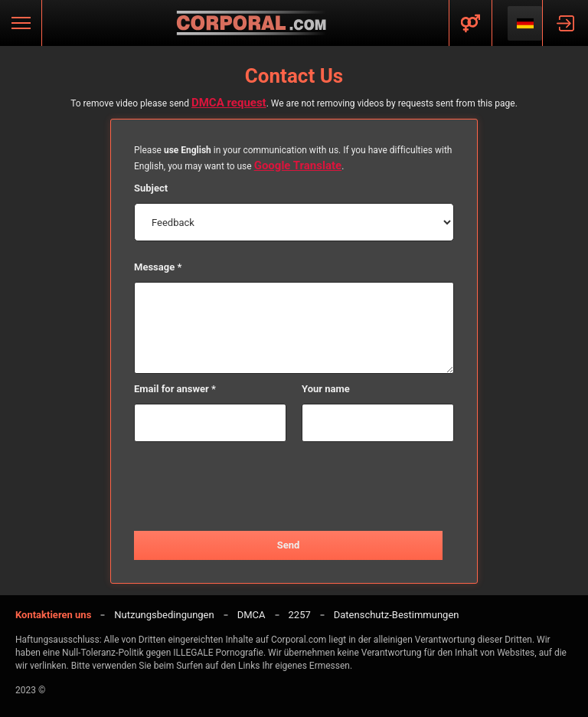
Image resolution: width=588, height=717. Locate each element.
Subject (151, 188)
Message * (158, 267)
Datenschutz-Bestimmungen (397, 615)
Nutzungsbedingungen (164, 615)
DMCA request (229, 103)
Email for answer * (175, 389)
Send (289, 545)
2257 (300, 615)
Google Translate (298, 165)
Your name (326, 389)
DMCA (252, 615)
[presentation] (294, 487)
